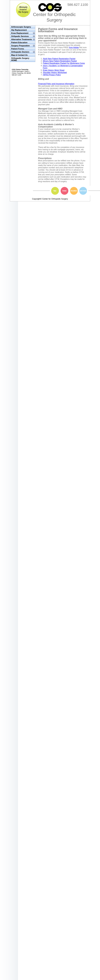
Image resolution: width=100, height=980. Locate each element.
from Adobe (74, 47)
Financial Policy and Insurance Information (56, 84)
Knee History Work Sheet (54, 70)
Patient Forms (18, 49)
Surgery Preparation (20, 46)
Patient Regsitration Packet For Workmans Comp (64, 63)
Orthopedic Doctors (20, 52)
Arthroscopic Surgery (21, 27)
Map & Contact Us (19, 55)
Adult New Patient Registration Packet (59, 59)
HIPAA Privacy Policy (52, 75)
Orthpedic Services (20, 36)
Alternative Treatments (22, 39)
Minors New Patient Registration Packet (60, 61)
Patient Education (19, 43)
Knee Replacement (20, 33)
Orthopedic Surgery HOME (20, 59)
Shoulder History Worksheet (55, 73)
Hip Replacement (19, 30)
